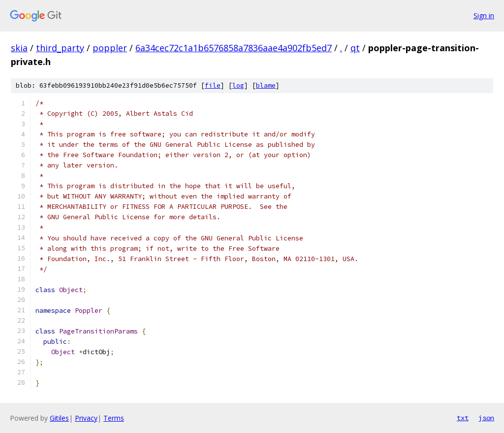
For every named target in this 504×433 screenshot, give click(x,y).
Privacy (86, 418)
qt (355, 48)
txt (463, 418)
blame (266, 85)
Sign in (484, 16)
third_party (60, 48)
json (486, 418)
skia (19, 48)
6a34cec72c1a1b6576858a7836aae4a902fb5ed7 (234, 48)
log (238, 85)
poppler (110, 48)
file (213, 85)
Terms (114, 418)
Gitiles (59, 418)
